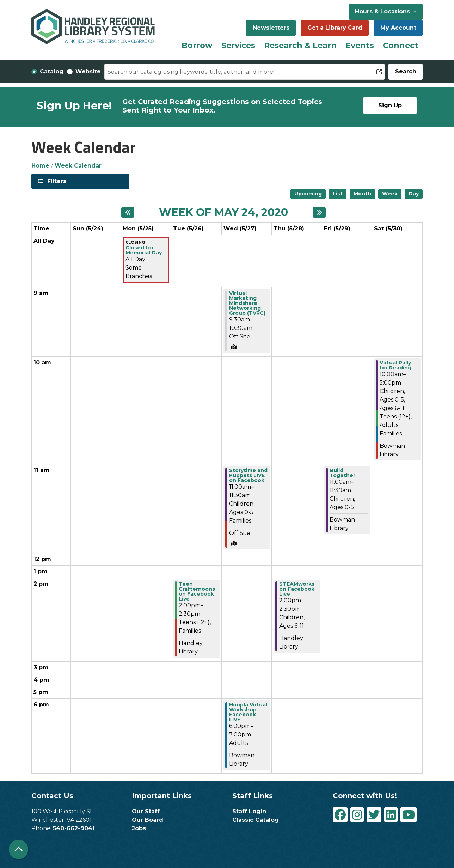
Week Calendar (78, 166)
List (338, 194)
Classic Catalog (256, 820)
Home (40, 166)
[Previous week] (128, 212)
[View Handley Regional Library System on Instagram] (357, 815)
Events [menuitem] (360, 45)
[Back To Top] (19, 849)
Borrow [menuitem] (197, 45)
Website (88, 71)
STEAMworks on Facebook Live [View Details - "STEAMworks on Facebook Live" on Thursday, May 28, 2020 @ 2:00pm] (297, 589)
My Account (398, 28)
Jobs (139, 828)
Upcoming (308, 194)
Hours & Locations (383, 11)
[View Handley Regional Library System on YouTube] (409, 815)
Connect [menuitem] (401, 45)
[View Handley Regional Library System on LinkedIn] (391, 815)
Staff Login (249, 811)
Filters (56, 181)
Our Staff (146, 811)
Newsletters (271, 28)
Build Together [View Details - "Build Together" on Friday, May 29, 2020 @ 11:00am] (342, 473)
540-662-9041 (74, 828)
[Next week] (319, 212)
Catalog (52, 71)
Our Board (148, 820)
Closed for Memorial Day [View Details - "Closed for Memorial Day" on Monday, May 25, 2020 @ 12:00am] (144, 250)
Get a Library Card (335, 28)
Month (362, 194)
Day (414, 194)
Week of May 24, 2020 (223, 212)
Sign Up (390, 105)
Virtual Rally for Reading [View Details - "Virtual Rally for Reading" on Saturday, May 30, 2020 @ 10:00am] (395, 365)
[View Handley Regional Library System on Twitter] (374, 815)
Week (390, 194)
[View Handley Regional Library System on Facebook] (340, 815)
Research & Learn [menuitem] (300, 45)
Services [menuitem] (238, 45)
